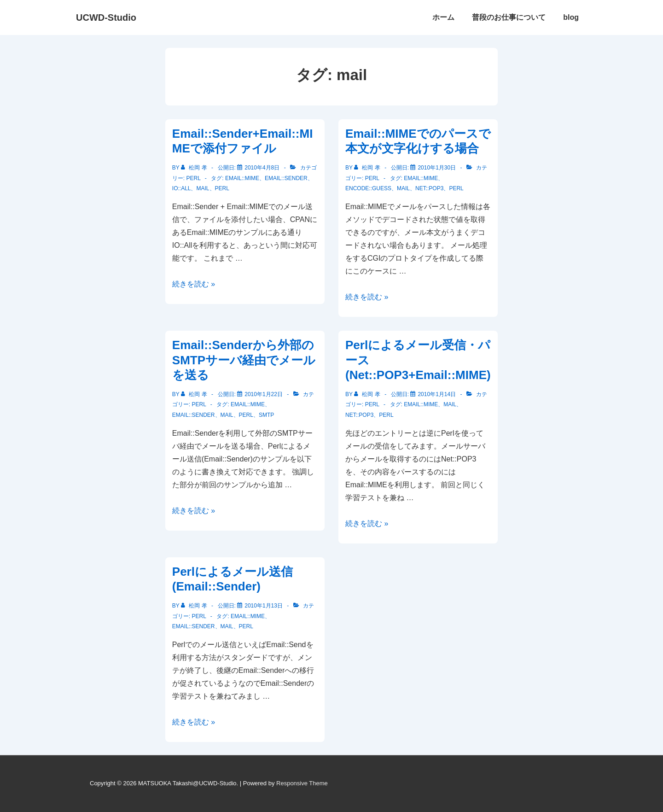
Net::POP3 (429, 188)
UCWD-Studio (106, 18)
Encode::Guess (368, 188)
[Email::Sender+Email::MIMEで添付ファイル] (262, 168)
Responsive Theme (302, 783)
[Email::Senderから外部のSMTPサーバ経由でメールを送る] (264, 394)
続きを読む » (194, 284)
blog (571, 17)
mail (203, 188)
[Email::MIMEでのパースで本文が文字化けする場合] (437, 168)
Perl (193, 178)
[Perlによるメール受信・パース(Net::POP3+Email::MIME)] (437, 394)
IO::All (182, 188)
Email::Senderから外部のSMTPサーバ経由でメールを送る (244, 360)
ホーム (443, 17)
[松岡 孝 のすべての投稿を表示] (195, 168)
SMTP (266, 415)
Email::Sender (286, 178)
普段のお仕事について (509, 17)
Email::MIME (242, 178)
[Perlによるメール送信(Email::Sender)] (264, 606)
